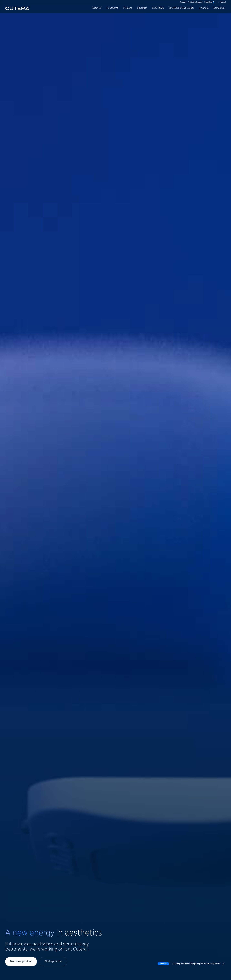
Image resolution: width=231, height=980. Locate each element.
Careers (183, 2)
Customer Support (195, 2)
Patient (222, 2)
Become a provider (21, 961)
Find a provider (54, 961)
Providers (209, 2)
